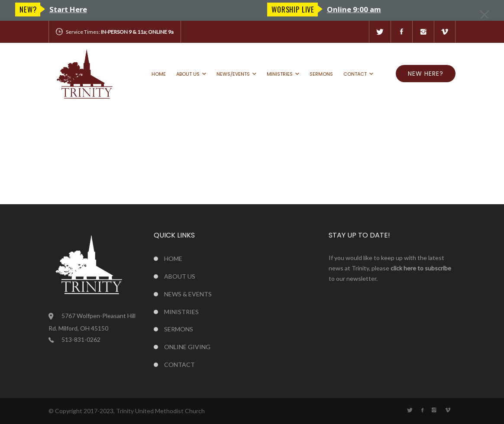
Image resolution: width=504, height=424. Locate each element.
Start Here (320, 9)
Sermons (321, 74)
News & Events (188, 294)
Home (159, 74)
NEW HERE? (426, 74)
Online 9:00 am (102, 9)
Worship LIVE (41, 9)
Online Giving (187, 347)
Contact (355, 74)
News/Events (233, 74)
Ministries (280, 74)
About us (188, 74)
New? (280, 9)
